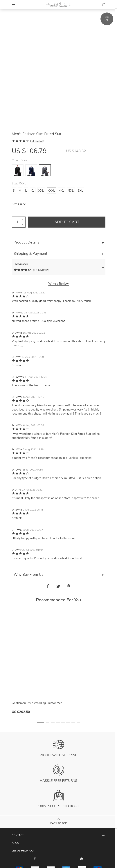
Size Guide (19, 204)
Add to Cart (67, 222)
